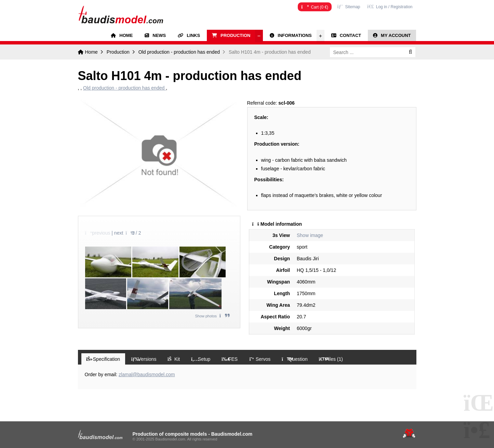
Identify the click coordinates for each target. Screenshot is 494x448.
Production (235, 35)
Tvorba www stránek (409, 433)
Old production (179, 52)
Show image (310, 235)
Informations (295, 35)
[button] (390, 6)
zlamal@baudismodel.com (147, 375)
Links (193, 35)
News (159, 35)
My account (396, 35)
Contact (351, 35)
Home (121, 14)
